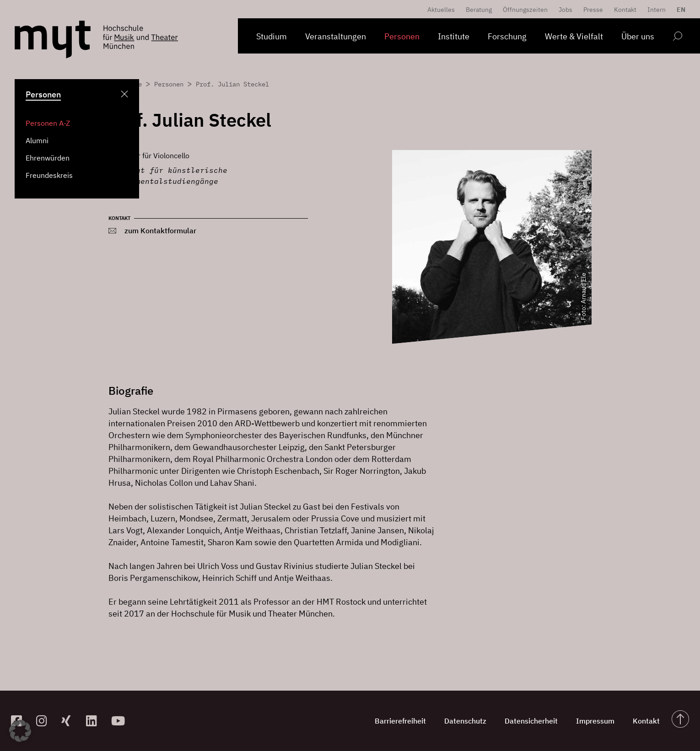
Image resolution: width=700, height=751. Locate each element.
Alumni (37, 140)
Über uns (638, 36)
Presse (593, 10)
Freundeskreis (49, 175)
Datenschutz (465, 721)
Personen (402, 36)
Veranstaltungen (336, 36)
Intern (657, 10)
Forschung (507, 36)
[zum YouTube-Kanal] (120, 721)
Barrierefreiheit (400, 721)
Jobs (565, 10)
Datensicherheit (531, 721)
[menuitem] (679, 10)
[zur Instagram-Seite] (45, 721)
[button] (20, 731)
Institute (454, 36)
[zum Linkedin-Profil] (95, 721)
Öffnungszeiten (525, 10)
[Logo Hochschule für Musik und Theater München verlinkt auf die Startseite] (53, 40)
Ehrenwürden (48, 158)
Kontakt (625, 10)
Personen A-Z (48, 123)
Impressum (595, 721)
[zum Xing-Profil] (70, 721)
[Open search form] (677, 38)
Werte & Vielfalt (574, 36)
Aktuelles (441, 10)
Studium (272, 36)
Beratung (479, 10)
